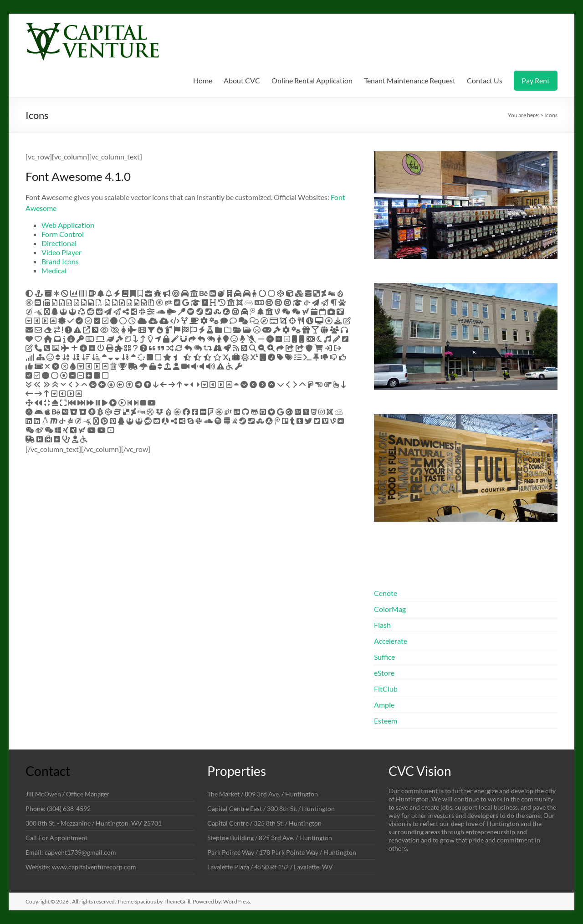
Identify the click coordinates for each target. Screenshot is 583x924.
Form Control (63, 234)
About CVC (242, 80)
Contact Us (485, 80)
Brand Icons (60, 261)
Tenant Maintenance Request (410, 80)
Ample (384, 705)
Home (203, 80)
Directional (59, 243)
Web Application (68, 225)
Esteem (386, 721)
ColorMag (390, 609)
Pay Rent (536, 80)
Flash (382, 625)
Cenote (386, 593)
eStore (384, 673)
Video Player (61, 252)
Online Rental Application (312, 80)
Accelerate (391, 641)
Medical (54, 270)
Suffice (384, 657)
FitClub (386, 689)
